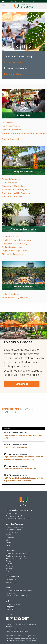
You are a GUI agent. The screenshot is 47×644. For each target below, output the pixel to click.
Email (8, 571)
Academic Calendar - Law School (18, 554)
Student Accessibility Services (16, 193)
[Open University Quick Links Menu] (44, 1)
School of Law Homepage (15, 527)
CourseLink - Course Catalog (19, 57)
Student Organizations (16, 68)
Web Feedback (11, 582)
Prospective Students (13, 530)
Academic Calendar (11, 237)
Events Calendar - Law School (16, 559)
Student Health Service (13, 197)
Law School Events (14, 74)
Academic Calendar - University (17, 556)
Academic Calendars (15, 63)
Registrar (9, 564)
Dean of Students (10, 183)
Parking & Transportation (15, 609)
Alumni (9, 535)
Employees (10, 538)
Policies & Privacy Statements (16, 596)
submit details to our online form (25, 640)
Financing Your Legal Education (17, 298)
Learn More (22, 384)
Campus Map (11, 607)
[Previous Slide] (17, 46)
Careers (9, 540)
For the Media (11, 580)
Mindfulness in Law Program (15, 190)
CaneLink (9, 566)
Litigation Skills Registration (15, 251)
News (8, 545)
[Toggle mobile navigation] (4, 6)
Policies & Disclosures (12, 130)
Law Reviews (8, 123)
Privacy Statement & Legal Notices (17, 631)
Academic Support (11, 179)
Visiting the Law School (14, 604)
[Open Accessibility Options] (3, 1)
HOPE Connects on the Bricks (15, 447)
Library (9, 543)
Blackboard (10, 569)
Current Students (12, 532)
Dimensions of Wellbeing (14, 186)
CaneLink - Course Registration (16, 240)
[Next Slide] (30, 46)
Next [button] (45, 336)
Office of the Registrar (12, 254)
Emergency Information (14, 629)
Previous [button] (2, 336)
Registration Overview (12, 247)
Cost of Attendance (11, 294)
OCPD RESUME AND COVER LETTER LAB (20, 469)
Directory (9, 561)
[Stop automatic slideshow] (24, 46)
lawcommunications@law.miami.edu (19, 519)
